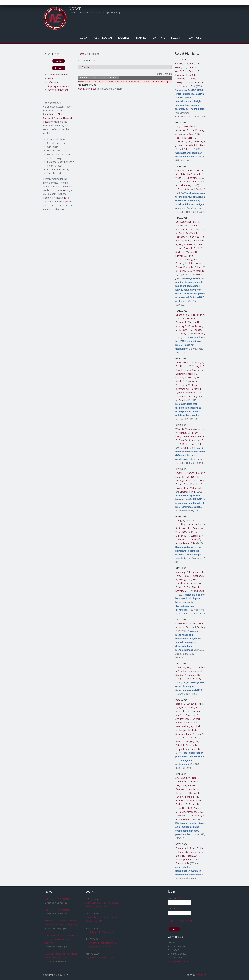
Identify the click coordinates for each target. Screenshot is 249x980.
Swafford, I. (191, 233)
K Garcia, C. (197, 738)
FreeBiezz (201, 975)
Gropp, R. (180, 749)
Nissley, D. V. (181, 82)
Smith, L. (180, 252)
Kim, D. (179, 126)
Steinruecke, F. (196, 440)
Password (174, 909)
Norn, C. (200, 800)
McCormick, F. (197, 82)
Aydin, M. (183, 707)
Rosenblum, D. (183, 711)
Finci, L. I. (194, 64)
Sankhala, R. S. (198, 237)
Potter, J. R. (181, 67)
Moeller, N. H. (190, 182)
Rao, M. (179, 241)
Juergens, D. (194, 785)
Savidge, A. (181, 675)
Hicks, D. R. (181, 808)
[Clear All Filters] (159, 81)
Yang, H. (193, 707)
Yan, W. (187, 366)
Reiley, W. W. (195, 263)
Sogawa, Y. (192, 381)
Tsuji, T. (196, 385)
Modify (81, 89)
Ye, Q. (196, 848)
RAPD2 (59, 61)
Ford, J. (179, 576)
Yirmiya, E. (184, 433)
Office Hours (54, 82)
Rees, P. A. (192, 244)
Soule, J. (188, 576)
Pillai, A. (191, 800)
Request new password (180, 921)
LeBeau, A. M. (183, 189)
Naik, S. (179, 741)
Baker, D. (188, 149)
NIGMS (66, 190)
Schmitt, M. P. (183, 591)
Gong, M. (183, 852)
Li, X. (191, 808)
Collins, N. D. (185, 271)
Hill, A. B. (180, 444)
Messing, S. (181, 326)
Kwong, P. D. (192, 259)
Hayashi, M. (197, 389)
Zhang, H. (180, 667)
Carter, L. (196, 723)
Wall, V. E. (180, 71)
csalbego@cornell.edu (179, 961)
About (84, 38)
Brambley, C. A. (183, 524)
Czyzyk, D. (181, 473)
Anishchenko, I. (197, 789)
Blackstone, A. (183, 723)
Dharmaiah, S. (183, 315)
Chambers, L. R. (183, 848)
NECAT (75, 9)
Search (85, 67)
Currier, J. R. (181, 263)
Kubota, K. (181, 396)
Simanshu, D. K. (187, 86)
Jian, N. (182, 244)
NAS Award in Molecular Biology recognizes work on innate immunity (61, 939)
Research (177, 38)
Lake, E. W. (194, 170)
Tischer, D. (192, 130)
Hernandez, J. (182, 237)
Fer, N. (179, 366)
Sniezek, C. (198, 719)
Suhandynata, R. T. (185, 859)
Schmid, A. (181, 256)
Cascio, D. (181, 587)
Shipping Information (58, 86)
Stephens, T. (181, 79)
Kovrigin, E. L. (182, 539)
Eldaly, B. (192, 532)
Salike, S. (192, 138)
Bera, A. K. (194, 134)
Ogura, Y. (180, 393)
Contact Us (196, 38)
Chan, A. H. (194, 322)
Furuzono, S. (197, 362)
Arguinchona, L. (183, 719)
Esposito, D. (196, 484)
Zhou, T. (180, 259)
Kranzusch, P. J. (193, 444)
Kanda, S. (180, 381)
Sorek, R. (184, 448)
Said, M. (187, 778)
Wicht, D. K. (185, 627)
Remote (59, 68)
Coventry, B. (182, 793)
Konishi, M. (193, 377)
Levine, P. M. (192, 797)
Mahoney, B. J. (183, 572)
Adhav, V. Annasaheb (192, 671)
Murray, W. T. (182, 536)
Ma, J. (178, 520)
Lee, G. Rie (181, 785)
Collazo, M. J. (196, 583)
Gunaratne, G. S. (195, 178)
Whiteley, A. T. (193, 856)
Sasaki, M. (192, 374)
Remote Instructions (58, 90)
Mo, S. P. (180, 318)
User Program (103, 38)
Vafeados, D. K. (194, 812)
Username (174, 898)
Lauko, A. (183, 145)
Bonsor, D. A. (182, 64)
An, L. (178, 778)
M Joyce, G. (184, 275)
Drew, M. (193, 326)
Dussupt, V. (181, 222)
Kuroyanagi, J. (182, 389)
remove (92, 89)
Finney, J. (193, 79)
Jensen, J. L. (194, 222)
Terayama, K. (182, 362)
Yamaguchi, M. (183, 385)
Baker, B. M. (189, 543)
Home (81, 54)
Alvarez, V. (181, 800)
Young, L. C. (194, 67)
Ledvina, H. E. (195, 852)
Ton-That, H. (194, 587)
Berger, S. (180, 704)
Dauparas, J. (182, 789)
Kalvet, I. (193, 145)
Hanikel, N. (181, 138)
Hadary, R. (196, 433)
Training (141, 38)
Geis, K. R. (191, 75)
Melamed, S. (190, 436)
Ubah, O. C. (181, 170)
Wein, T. (180, 429)
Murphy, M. (185, 730)
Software (159, 38)
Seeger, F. (192, 704)
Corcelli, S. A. (197, 536)
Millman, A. (191, 429)
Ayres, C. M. (188, 520)
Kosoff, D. (197, 185)
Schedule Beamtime (58, 75)
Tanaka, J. (192, 396)
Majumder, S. (182, 782)
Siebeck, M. (192, 745)
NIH (66, 198)
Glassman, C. (192, 715)
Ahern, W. (180, 130)
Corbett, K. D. (182, 863)
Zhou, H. (180, 856)
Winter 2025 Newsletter (57, 899)
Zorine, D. (194, 804)
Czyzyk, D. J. (182, 370)
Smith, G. (198, 248)
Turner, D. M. (182, 484)
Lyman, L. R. (198, 572)
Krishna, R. (181, 141)
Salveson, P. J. (183, 816)
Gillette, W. (184, 477)
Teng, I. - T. (193, 256)
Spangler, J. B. (191, 741)
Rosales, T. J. (185, 528)
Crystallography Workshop (99, 932)
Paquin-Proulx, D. (184, 267)
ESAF (50, 78)
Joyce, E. (183, 134)
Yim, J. (191, 141)
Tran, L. (196, 778)
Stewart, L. (184, 738)
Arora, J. (189, 241)
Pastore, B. (194, 675)
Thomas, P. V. (183, 225)
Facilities (124, 38)
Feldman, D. (182, 804)
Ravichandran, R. (184, 726)
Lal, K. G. (191, 229)
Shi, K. (179, 182)
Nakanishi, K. (197, 679)
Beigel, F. (180, 745)
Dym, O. (183, 440)
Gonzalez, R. (182, 623)
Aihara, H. (185, 185)
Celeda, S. (199, 174)
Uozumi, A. (181, 377)
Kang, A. (190, 734)
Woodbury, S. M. (193, 126)
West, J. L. (180, 178)
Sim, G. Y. (191, 667)
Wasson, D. (192, 252)
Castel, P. (184, 334)
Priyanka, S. (187, 174)
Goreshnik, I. (197, 782)
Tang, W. (180, 679)
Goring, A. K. (185, 579)
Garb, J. (179, 436)
